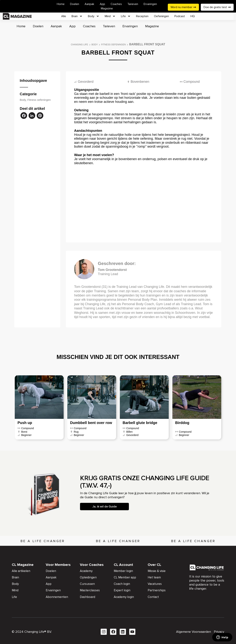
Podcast (180, 16)
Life (126, 16)
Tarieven (133, 4)
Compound (192, 82)
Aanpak (89, 4)
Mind (110, 16)
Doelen (75, 4)
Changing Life (79, 45)
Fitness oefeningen (113, 45)
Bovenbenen (140, 82)
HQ (193, 16)
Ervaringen (150, 4)
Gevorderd (86, 82)
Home (61, 4)
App (102, 4)
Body (94, 16)
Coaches (116, 4)
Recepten (142, 16)
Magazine (107, 8)
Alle (64, 16)
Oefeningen (161, 16)
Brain (77, 16)
